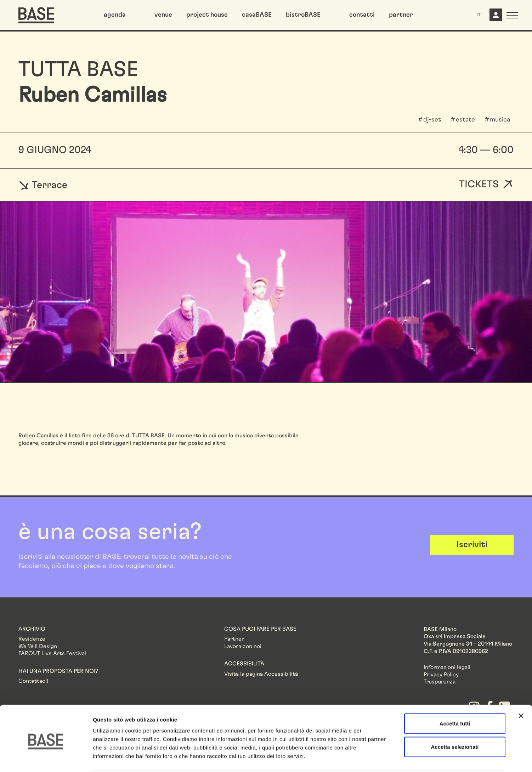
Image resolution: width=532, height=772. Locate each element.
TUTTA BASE (148, 436)
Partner (234, 639)
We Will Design (38, 646)
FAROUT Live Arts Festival (52, 653)
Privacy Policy (441, 675)
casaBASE (257, 15)
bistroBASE (303, 15)
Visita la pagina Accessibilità (261, 674)
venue (163, 15)
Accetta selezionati (455, 720)
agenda (115, 15)
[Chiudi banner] (521, 689)
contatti (362, 15)
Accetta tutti (455, 697)
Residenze (32, 639)
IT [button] (479, 15)
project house (207, 15)
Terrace (43, 185)
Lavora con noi (243, 646)
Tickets (479, 185)
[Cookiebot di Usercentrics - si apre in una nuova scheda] (46, 758)
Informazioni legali (447, 667)
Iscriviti (472, 545)
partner (401, 15)
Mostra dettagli (373, 758)
